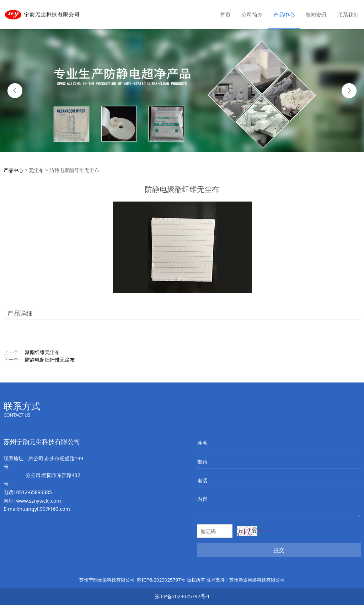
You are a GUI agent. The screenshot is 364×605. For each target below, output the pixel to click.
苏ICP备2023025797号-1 (182, 596)
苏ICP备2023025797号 (161, 580)
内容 (202, 499)
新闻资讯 (316, 15)
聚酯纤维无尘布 (42, 352)
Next (349, 91)
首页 (225, 15)
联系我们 (348, 15)
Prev (15, 91)
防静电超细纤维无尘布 (50, 360)
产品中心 (284, 15)
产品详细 (20, 313)
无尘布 (36, 170)
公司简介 (252, 15)
